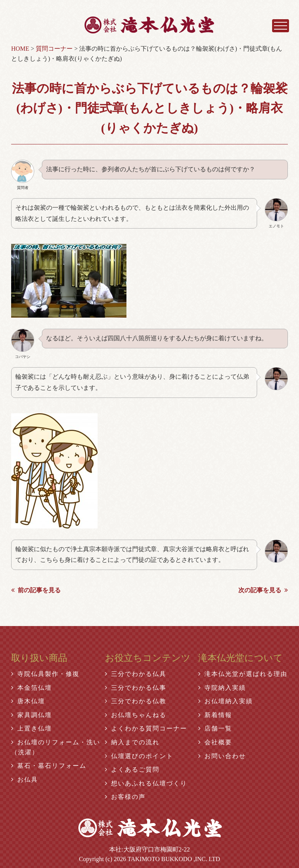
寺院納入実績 (222, 688)
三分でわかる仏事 (136, 688)
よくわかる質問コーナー (146, 728)
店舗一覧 (215, 728)
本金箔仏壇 (32, 688)
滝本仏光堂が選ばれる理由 (243, 674)
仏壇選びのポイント (139, 756)
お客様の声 (125, 797)
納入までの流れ (132, 742)
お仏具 (25, 779)
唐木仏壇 (28, 701)
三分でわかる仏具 (136, 674)
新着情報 (215, 715)
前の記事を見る (36, 590)
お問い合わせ (222, 756)
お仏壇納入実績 (226, 701)
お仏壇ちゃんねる (136, 715)
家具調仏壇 (32, 715)
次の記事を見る (263, 590)
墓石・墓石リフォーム (49, 766)
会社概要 (215, 742)
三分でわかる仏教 (136, 701)
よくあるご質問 (132, 769)
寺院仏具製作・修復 (45, 674)
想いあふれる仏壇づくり (146, 783)
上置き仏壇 (32, 728)
